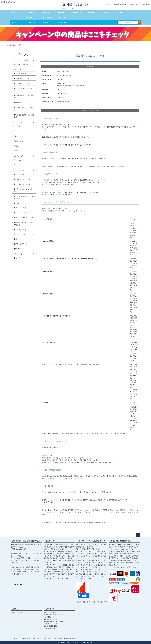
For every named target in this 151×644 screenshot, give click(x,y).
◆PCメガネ (18, 249)
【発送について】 (50, 541)
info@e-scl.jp (53, 628)
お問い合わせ (146, 5)
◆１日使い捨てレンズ (21, 73)
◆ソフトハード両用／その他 (24, 218)
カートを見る (62, 22)
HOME (2, 45)
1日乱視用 (61, 13)
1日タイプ (16, 13)
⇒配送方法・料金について (53, 578)
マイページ (31, 22)
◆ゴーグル (18, 239)
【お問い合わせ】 (50, 609)
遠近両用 (91, 13)
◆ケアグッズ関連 (20, 230)
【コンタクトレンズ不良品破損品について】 (92, 541)
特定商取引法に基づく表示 (53, 638)
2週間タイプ (31, 13)
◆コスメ (17, 258)
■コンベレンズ (18, 156)
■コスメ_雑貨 (17, 254)
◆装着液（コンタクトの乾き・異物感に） (24, 224)
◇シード (17, 131)
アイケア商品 (62, 18)
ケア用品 (30, 18)
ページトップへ (138, 535)
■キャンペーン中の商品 (21, 60)
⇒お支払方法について (117, 567)
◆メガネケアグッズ (21, 244)
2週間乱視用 (77, 13)
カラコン (15, 18)
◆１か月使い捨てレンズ (22, 83)
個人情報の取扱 (70, 638)
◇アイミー (18, 151)
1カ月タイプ (46, 13)
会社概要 (27, 638)
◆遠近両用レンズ (20, 103)
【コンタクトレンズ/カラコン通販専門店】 (26, 541)
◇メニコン (18, 126)
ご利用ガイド (125, 5)
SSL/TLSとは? (17, 585)
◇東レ (16, 146)
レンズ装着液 (47, 18)
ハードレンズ (107, 13)
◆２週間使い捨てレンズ (22, 78)
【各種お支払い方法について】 (120, 541)
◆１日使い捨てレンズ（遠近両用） (24, 109)
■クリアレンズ (18, 69)
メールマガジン (136, 5)
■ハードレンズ (18, 122)
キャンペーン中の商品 (21, 64)
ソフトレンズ (122, 13)
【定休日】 (15, 609)
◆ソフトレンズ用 (20, 208)
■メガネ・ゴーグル (19, 235)
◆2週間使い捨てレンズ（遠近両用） (24, 116)
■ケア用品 (16, 204)
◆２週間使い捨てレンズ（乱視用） (24, 97)
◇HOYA (17, 136)
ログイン (109, 5)
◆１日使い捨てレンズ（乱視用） (24, 89)
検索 (139, 22)
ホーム (14, 22)
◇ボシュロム (18, 141)
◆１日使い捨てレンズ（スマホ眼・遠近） (24, 197)
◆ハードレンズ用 (20, 213)
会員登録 (116, 5)
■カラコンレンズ (18, 170)
